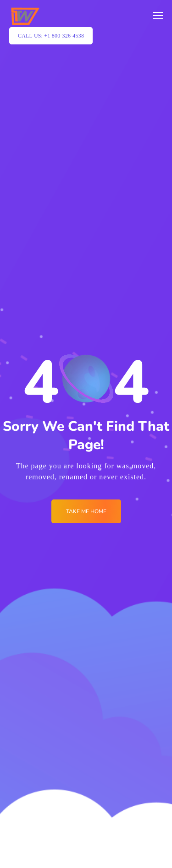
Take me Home (86, 511)
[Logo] (25, 16)
